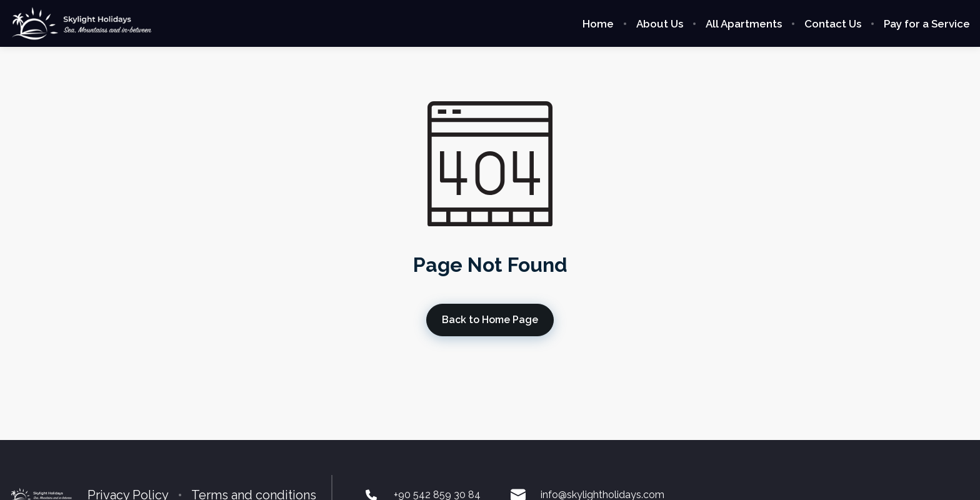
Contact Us (833, 24)
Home (598, 24)
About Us (660, 24)
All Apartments (744, 24)
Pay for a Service (927, 24)
